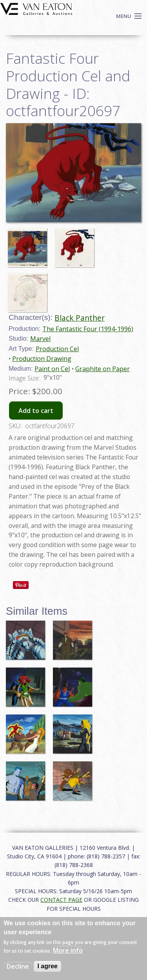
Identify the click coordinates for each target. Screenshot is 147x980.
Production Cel (57, 349)
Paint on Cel (52, 369)
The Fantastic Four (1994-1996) (88, 329)
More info (68, 950)
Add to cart (36, 411)
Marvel (40, 339)
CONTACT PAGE (61, 900)
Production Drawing (42, 359)
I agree (47, 966)
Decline (18, 966)
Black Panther (80, 318)
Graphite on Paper (103, 369)
